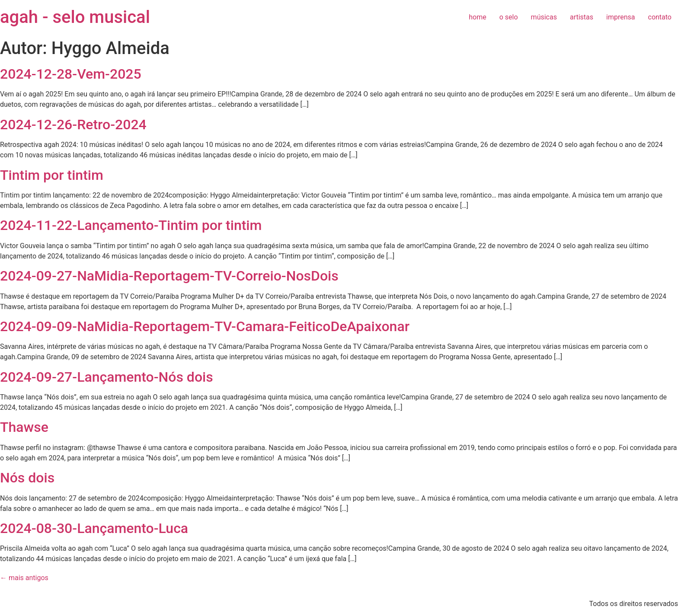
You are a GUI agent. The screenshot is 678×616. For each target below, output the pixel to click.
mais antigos (24, 578)
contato (660, 17)
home (477, 17)
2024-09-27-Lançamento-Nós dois (107, 377)
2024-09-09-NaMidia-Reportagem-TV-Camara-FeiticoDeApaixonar (205, 326)
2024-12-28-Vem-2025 (71, 74)
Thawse (24, 427)
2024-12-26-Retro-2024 (73, 124)
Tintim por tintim (52, 175)
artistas (582, 17)
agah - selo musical (75, 17)
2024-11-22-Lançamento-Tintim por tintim (131, 225)
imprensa (620, 17)
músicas (544, 17)
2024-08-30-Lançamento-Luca (94, 528)
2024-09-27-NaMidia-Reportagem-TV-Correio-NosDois (169, 276)
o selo (509, 17)
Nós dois (27, 478)
